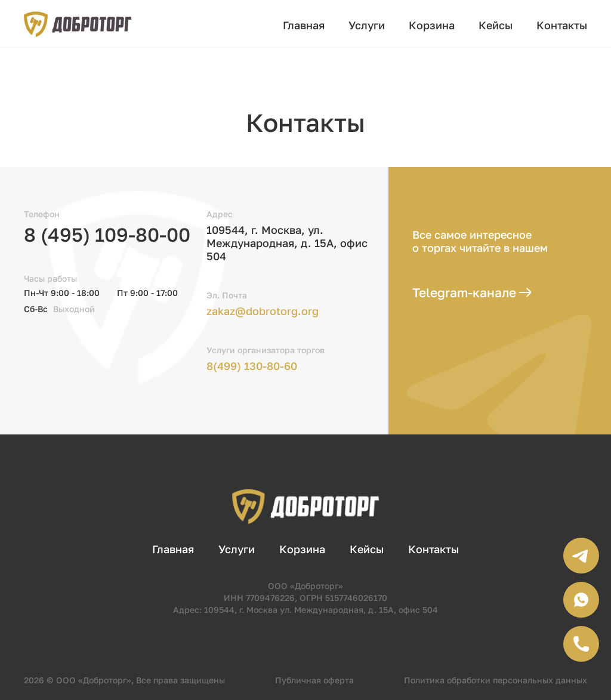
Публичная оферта (314, 680)
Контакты (562, 25)
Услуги (367, 25)
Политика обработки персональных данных (496, 680)
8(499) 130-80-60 (252, 366)
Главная (304, 25)
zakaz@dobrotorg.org (263, 311)
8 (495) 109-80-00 (107, 235)
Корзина (432, 25)
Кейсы (496, 25)
